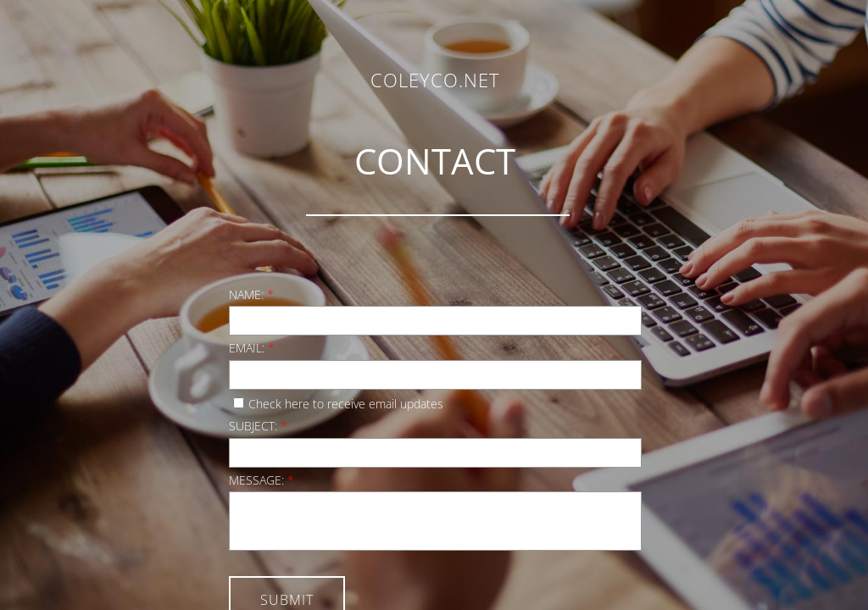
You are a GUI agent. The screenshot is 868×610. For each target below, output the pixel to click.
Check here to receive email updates (338, 404)
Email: (252, 348)
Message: (262, 480)
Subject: (258, 426)
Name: (251, 294)
